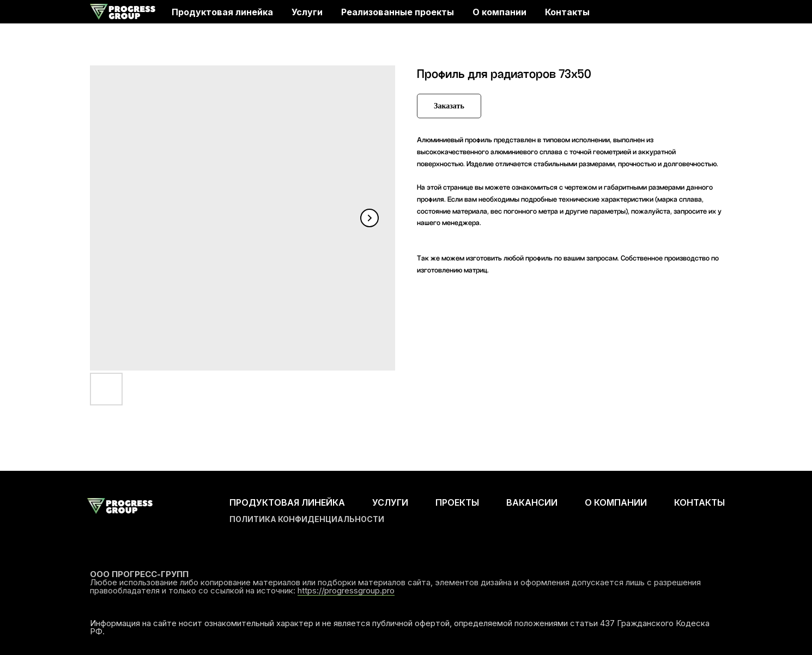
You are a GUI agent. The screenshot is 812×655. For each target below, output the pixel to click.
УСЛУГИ (390, 502)
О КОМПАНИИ (616, 502)
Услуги (307, 12)
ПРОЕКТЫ (457, 502)
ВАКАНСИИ (532, 502)
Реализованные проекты (398, 12)
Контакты (567, 12)
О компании (499, 12)
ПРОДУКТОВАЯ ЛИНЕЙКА (287, 502)
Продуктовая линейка (222, 12)
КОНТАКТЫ (699, 502)
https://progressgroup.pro (346, 590)
